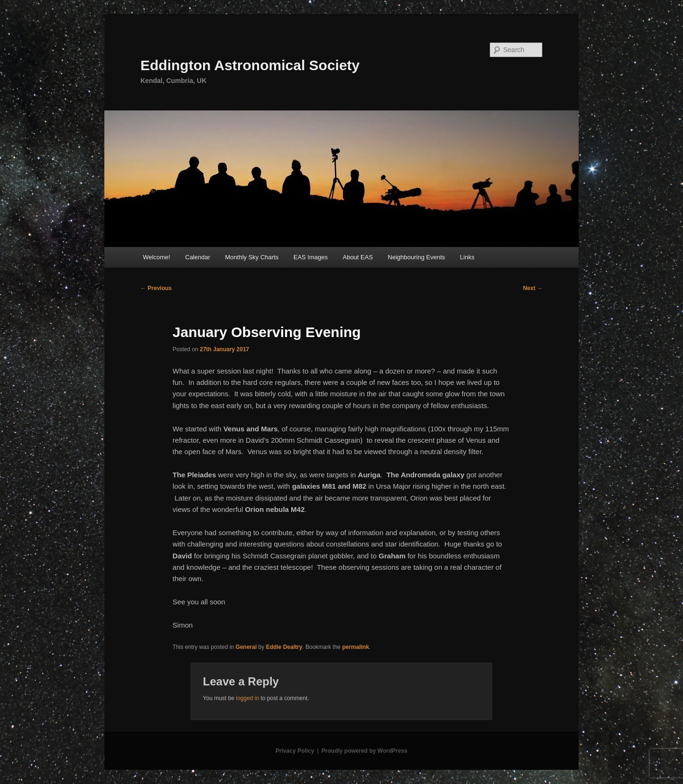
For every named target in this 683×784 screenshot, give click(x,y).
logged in (247, 698)
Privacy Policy (295, 751)
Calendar (198, 257)
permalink (355, 647)
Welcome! (157, 257)
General (246, 647)
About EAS (358, 257)
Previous (156, 288)
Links (467, 257)
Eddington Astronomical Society (250, 65)
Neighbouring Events (417, 257)
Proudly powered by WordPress (365, 751)
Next (533, 288)
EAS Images (311, 257)
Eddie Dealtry (284, 647)
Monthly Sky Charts (252, 257)
